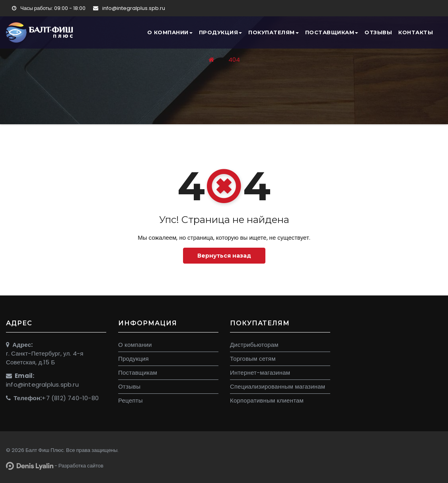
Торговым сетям (253, 359)
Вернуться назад (224, 256)
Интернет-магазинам (260, 373)
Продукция (221, 32)
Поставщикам (332, 32)
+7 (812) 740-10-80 (70, 398)
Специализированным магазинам (278, 386)
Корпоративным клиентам (267, 400)
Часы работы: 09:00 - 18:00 (49, 8)
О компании (170, 32)
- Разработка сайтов (55, 466)
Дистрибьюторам (254, 345)
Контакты (416, 32)
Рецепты (131, 400)
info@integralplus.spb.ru (129, 8)
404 (234, 60)
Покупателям (274, 32)
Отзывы (378, 32)
